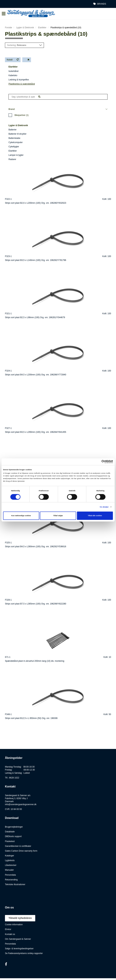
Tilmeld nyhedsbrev (20, 918)
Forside (9, 28)
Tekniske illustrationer (15, 884)
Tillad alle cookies (95, 516)
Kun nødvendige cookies (21, 516)
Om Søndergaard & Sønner (18, 939)
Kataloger (9, 856)
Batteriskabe (14, 138)
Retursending (11, 880)
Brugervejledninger (14, 827)
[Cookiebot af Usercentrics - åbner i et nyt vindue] (97, 462)
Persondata (10, 875)
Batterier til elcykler (17, 134)
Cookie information (14, 925)
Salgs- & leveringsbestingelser (19, 949)
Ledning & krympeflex (19, 80)
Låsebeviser (11, 865)
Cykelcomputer (16, 142)
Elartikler (42, 28)
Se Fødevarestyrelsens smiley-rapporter (24, 953)
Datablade (10, 832)
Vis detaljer (104, 507)
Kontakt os (10, 934)
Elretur (8, 929)
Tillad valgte (58, 516)
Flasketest (10, 841)
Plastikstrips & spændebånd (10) (66, 28)
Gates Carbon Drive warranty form (21, 851)
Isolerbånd (13, 71)
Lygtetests (10, 860)
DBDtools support (13, 836)
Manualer (9, 870)
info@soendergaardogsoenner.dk (21, 804)
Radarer (12, 159)
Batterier (12, 130)
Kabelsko (13, 75)
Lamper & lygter (16, 155)
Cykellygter (14, 147)
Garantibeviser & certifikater (18, 846)
